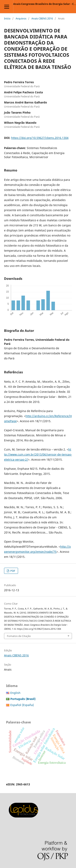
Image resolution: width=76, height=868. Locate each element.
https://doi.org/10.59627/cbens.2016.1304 (40, 138)
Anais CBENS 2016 (42, 18)
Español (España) (22, 705)
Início (7, 18)
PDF (12, 571)
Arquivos (21, 18)
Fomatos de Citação (19, 636)
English (15, 693)
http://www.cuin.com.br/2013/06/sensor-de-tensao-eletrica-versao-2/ (38, 454)
